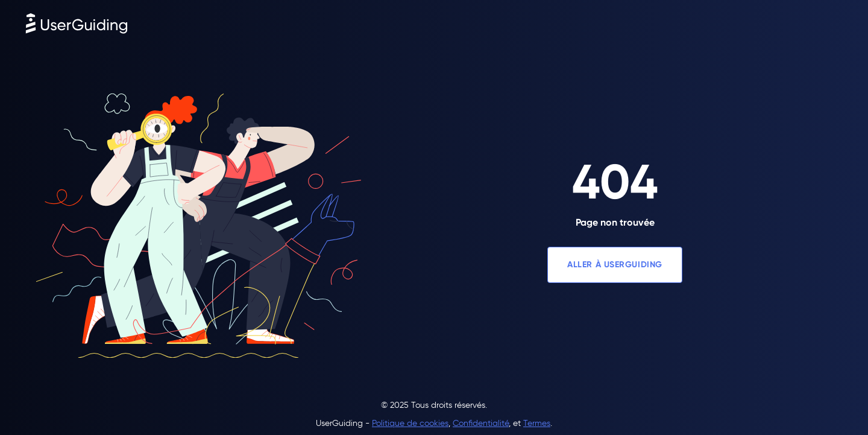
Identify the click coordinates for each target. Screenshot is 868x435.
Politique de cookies (410, 423)
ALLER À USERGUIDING (615, 265)
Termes (537, 423)
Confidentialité (481, 423)
